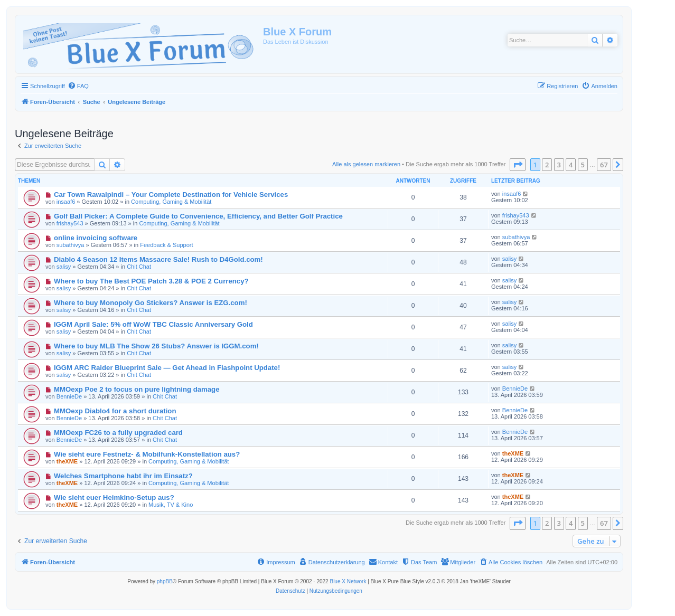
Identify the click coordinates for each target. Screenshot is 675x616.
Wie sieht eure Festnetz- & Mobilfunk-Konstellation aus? (147, 454)
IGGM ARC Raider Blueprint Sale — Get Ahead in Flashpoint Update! (167, 368)
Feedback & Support (166, 245)
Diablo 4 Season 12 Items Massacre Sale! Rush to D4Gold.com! (158, 259)
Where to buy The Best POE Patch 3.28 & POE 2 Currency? (151, 281)
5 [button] (583, 165)
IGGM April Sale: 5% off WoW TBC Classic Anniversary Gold (153, 324)
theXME (67, 461)
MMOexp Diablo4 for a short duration (115, 411)
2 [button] (547, 165)
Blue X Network (348, 581)
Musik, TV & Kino (171, 505)
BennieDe (69, 396)
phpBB (165, 581)
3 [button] (559, 165)
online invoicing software (96, 238)
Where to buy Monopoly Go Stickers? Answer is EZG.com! (151, 303)
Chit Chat (139, 267)
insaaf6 (66, 202)
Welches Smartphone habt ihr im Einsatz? (123, 476)
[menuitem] (78, 86)
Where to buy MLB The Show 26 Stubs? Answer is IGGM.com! (156, 346)
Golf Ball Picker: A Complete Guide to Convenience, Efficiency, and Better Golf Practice (198, 216)
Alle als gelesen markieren (366, 164)
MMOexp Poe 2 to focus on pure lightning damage (137, 389)
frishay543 (70, 223)
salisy (64, 267)
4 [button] (571, 165)
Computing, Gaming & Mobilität (171, 202)
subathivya (71, 245)
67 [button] (604, 165)
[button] (518, 165)
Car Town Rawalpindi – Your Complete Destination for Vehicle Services (171, 195)
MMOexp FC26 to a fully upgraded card (118, 433)
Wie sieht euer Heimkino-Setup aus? (114, 497)
